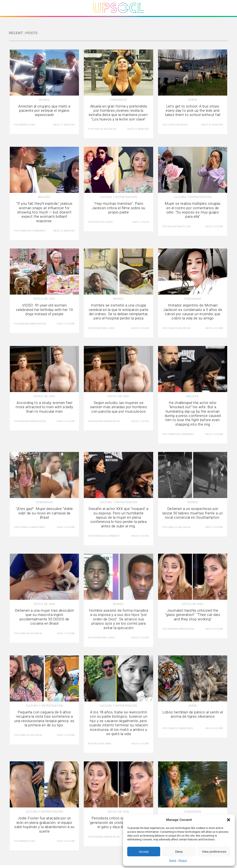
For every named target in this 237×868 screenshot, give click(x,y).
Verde (193, 100)
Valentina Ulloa (179, 227)
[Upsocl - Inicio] (118, 15)
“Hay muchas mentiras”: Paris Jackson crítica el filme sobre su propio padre (118, 208)
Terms (173, 861)
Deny (179, 852)
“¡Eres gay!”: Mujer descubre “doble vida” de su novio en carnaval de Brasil (44, 513)
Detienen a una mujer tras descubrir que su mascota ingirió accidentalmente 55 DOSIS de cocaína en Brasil (44, 617)
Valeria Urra (102, 744)
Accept (144, 852)
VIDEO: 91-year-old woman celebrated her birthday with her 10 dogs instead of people (44, 310)
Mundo (44, 100)
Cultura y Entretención (118, 197)
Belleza (44, 197)
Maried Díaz (28, 125)
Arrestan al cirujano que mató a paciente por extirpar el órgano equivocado (44, 111)
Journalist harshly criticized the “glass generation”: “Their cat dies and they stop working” (193, 615)
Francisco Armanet (33, 231)
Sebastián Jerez (104, 328)
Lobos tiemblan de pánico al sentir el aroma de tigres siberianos (193, 714)
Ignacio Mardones (32, 527)
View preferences (214, 852)
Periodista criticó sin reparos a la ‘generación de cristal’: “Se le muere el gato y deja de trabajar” (118, 822)
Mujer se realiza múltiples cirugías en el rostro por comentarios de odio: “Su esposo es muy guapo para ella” (193, 210)
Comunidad (119, 100)
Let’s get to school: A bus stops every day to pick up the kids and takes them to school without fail (193, 111)
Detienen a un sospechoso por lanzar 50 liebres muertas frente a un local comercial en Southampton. (193, 513)
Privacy (183, 861)
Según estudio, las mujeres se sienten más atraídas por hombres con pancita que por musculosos (118, 407)
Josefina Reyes (178, 125)
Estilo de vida (44, 299)
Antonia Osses (103, 222)
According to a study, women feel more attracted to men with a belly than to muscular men (44, 407)
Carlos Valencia (105, 129)
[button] (228, 820)
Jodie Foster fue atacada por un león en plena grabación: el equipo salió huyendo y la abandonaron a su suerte (44, 825)
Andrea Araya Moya (33, 324)
